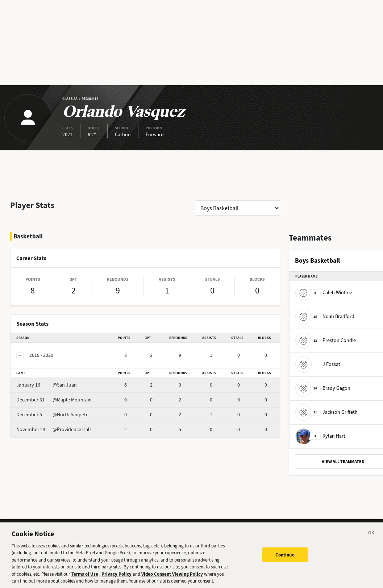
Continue (285, 558)
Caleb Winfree (324, 293)
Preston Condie (326, 340)
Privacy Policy (116, 578)
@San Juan (47, 385)
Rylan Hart (320, 436)
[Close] (371, 538)
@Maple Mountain (54, 400)
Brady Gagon (323, 388)
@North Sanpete (52, 415)
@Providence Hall (54, 429)
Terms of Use (85, 578)
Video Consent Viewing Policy (172, 578)
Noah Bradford (325, 316)
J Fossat (318, 364)
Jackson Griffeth (326, 412)
